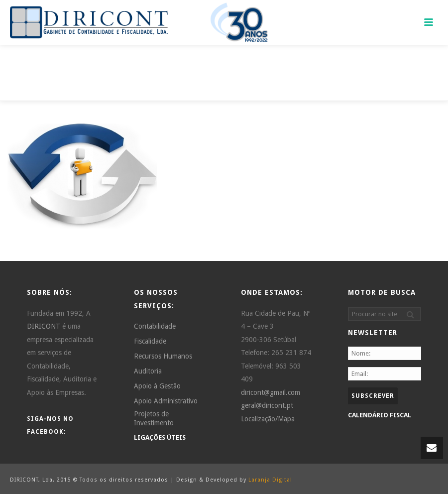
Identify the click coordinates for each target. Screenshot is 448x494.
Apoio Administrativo (166, 401)
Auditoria (148, 371)
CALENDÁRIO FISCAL (380, 415)
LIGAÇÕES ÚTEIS (160, 437)
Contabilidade (155, 326)
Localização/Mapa (268, 419)
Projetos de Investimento (154, 418)
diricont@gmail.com (271, 392)
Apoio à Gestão (157, 386)
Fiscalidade (150, 341)
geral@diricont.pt (267, 405)
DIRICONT (44, 326)
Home (390, 92)
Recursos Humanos (163, 356)
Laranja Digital (270, 480)
